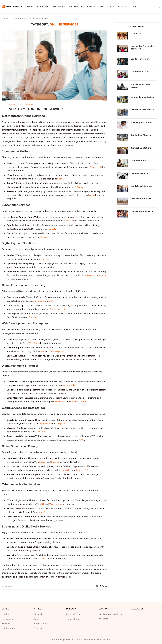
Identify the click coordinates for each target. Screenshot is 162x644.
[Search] (159, 7)
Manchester (59, 7)
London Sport (137, 33)
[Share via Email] (106, 586)
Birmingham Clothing (141, 148)
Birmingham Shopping (141, 135)
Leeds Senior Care (140, 72)
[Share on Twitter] (103, 586)
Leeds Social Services (141, 186)
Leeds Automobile (139, 173)
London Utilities (138, 161)
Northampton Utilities (141, 122)
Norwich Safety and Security (140, 86)
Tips (111, 7)
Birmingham (43, 7)
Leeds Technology (140, 59)
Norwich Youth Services (142, 212)
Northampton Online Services (37, 109)
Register (123, 7)
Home (5, 18)
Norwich (91, 7)
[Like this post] (97, 586)
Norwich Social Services (142, 110)
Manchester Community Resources (142, 48)
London (29, 7)
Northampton (75, 7)
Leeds (102, 7)
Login (134, 7)
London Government (141, 199)
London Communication (142, 97)
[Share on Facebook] (100, 586)
